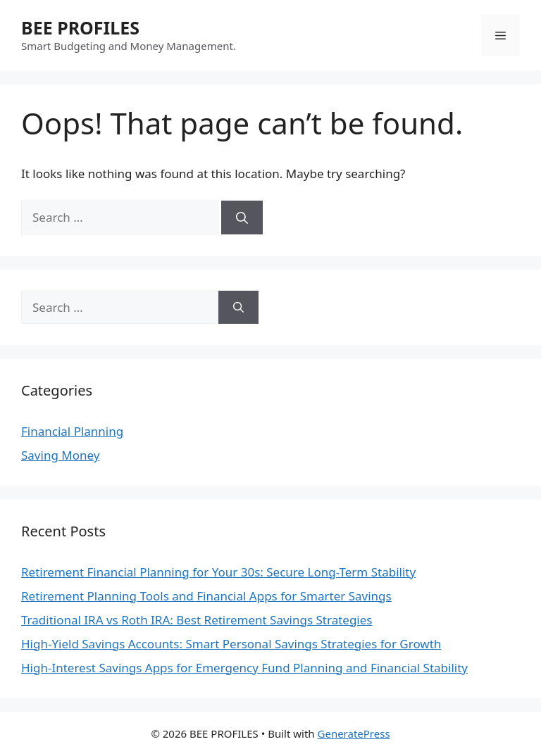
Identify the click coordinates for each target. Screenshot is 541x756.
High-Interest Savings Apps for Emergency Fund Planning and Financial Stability (244, 668)
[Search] (242, 218)
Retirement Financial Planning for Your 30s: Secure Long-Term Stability (218, 572)
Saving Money (60, 455)
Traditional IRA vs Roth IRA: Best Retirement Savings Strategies (197, 620)
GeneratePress (354, 733)
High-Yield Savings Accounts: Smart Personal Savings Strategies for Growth (231, 644)
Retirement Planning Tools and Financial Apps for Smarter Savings (206, 596)
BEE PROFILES (80, 27)
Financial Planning (72, 431)
